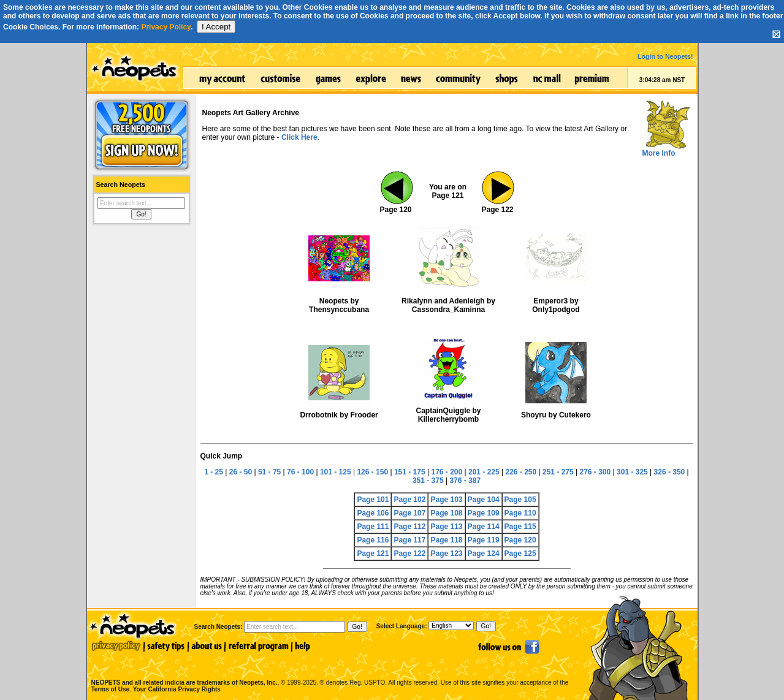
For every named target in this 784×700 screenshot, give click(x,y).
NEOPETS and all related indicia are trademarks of (183, 670)
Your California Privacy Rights (177, 689)
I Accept (216, 27)
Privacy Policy (166, 27)
